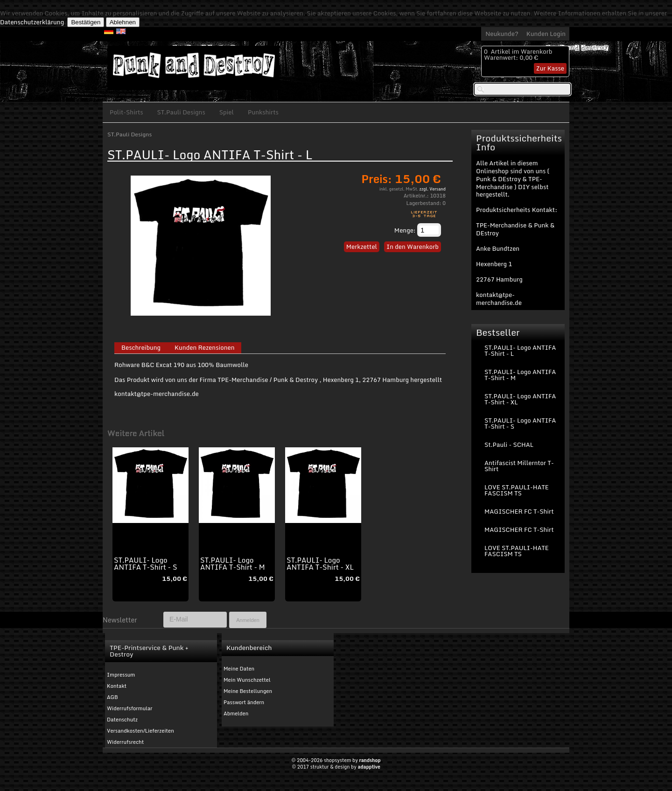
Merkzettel (362, 247)
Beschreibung (141, 348)
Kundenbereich (249, 648)
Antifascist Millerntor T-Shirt (519, 466)
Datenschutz (122, 720)
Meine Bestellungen (248, 691)
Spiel (227, 112)
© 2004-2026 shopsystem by (336, 760)
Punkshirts (263, 112)
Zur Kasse (550, 68)
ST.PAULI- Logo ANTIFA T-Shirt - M (233, 563)
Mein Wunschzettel (247, 680)
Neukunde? (502, 34)
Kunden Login (546, 34)
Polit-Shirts (126, 112)
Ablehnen (123, 22)
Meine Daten (239, 669)
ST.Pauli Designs (181, 112)
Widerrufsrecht (125, 742)
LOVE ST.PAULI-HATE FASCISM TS (517, 490)
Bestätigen (86, 22)
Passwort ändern (244, 702)
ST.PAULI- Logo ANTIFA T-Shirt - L (520, 350)
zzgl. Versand (433, 189)
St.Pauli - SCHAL (509, 445)
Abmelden (236, 713)
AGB (112, 697)
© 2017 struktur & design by (336, 767)
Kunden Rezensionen (204, 348)
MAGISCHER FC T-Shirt (519, 511)
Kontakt (117, 686)
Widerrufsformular (130, 708)
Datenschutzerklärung (32, 22)
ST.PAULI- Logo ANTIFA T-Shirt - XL (320, 563)
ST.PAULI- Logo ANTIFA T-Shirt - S (145, 563)
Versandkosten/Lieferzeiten (140, 731)
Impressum (121, 675)
